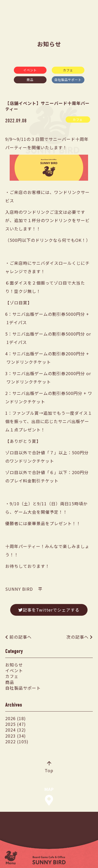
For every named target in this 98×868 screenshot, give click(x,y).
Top (49, 768)
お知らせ (14, 665)
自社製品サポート (68, 80)
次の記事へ (77, 637)
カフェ (68, 70)
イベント (30, 70)
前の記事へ (21, 637)
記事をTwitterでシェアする (49, 610)
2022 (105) (17, 741)
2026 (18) (16, 718)
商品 (30, 80)
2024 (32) (16, 730)
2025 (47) (16, 724)
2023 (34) (16, 736)
